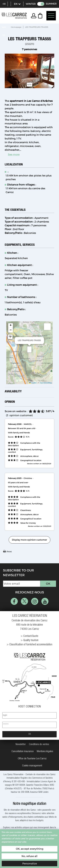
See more (14, 155)
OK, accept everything (30, 849)
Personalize (30, 864)
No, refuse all (29, 856)
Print (9, 552)
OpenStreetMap (46, 383)
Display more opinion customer (29, 540)
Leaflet (33, 383)
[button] (41, 16)
